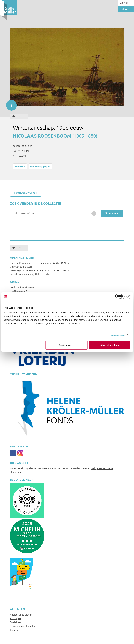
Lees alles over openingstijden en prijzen (31, 274)
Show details (118, 335)
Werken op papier (40, 166)
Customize (67, 345)
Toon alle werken (26, 193)
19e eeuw (20, 166)
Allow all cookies (110, 345)
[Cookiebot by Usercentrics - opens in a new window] (117, 297)
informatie (10, 104)
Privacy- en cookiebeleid (23, 626)
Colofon (14, 630)
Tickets (126, 9)
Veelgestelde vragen (21, 614)
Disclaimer (16, 622)
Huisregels (16, 618)
